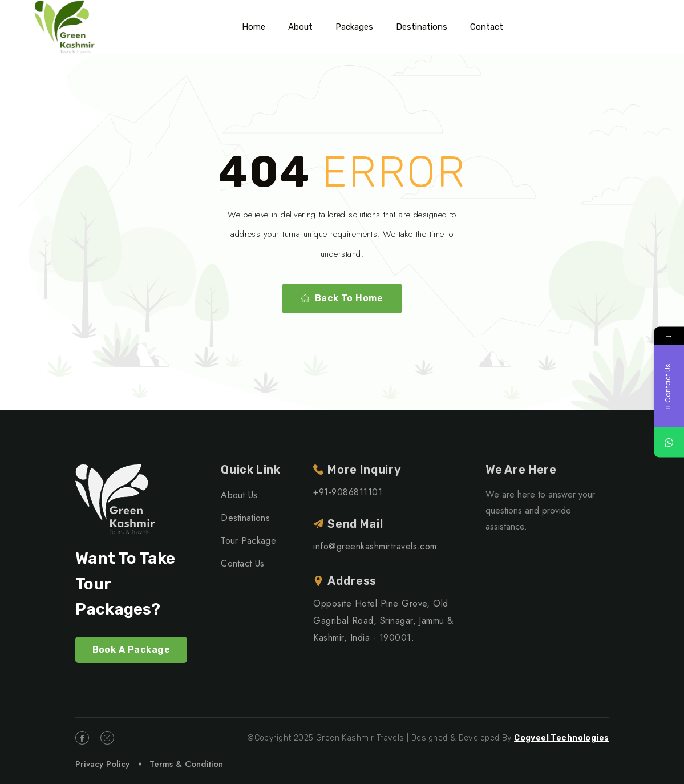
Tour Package (248, 541)
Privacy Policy (102, 764)
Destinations (422, 27)
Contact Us (242, 563)
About (300, 27)
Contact (487, 27)
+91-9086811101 (348, 492)
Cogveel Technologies (561, 738)
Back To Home (342, 298)
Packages (354, 27)
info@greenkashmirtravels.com (375, 546)
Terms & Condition (186, 764)
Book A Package (131, 650)
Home (254, 27)
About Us (239, 495)
